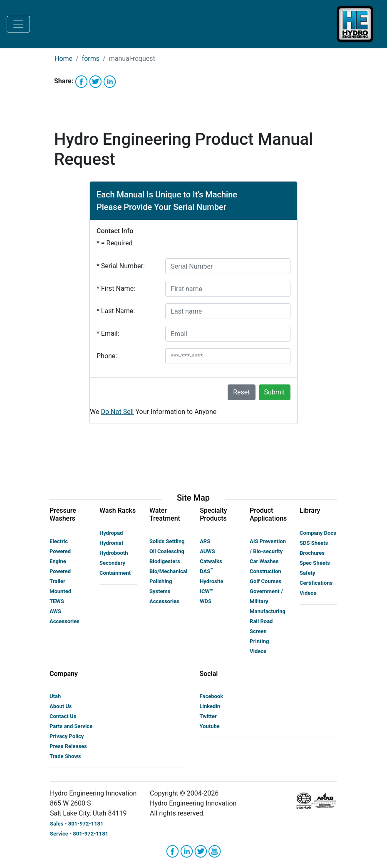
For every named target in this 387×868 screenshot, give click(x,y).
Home (63, 59)
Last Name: (116, 311)
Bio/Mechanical (168, 571)
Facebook (212, 696)
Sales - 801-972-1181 (77, 824)
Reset (241, 392)
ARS (205, 541)
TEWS (57, 601)
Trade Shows (65, 756)
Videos (258, 651)
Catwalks (211, 561)
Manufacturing (268, 611)
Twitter (208, 716)
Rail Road (261, 621)
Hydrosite (211, 581)
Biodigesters (165, 561)
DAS (206, 571)
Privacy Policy (67, 736)
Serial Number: (121, 266)
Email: (108, 333)
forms (91, 59)
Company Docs (318, 533)
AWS (55, 611)
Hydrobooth (114, 553)
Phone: (107, 356)
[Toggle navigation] (18, 24)
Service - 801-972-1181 (79, 834)
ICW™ (206, 591)
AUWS (207, 551)
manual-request (132, 59)
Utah (55, 696)
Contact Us (63, 716)
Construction (265, 571)
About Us (61, 706)
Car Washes (264, 561)
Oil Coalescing (167, 551)
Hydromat (111, 543)
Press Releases (68, 746)
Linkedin (210, 706)
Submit (275, 392)
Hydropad (111, 533)
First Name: (116, 288)
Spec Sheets (315, 563)
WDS (206, 601)
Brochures (312, 553)
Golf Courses (265, 581)
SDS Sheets (314, 543)
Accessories (64, 621)
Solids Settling (167, 541)
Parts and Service (71, 726)
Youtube (210, 726)
